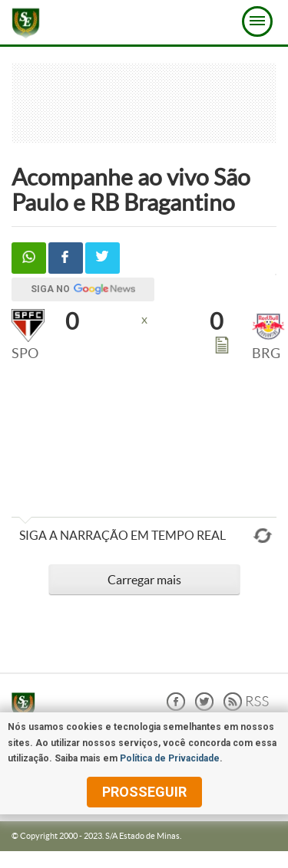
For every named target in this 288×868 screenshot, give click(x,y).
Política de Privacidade (170, 758)
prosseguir (144, 792)
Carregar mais (144, 580)
